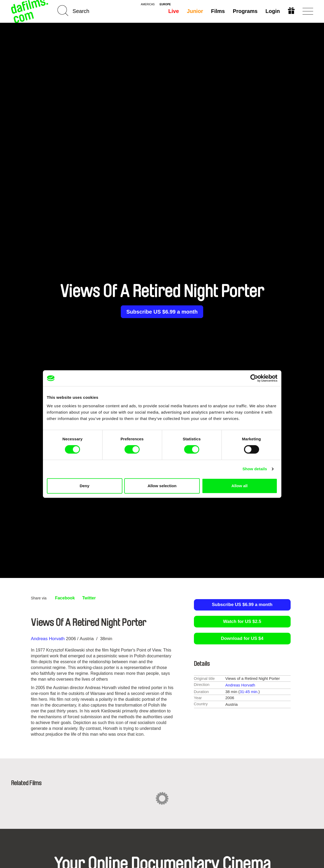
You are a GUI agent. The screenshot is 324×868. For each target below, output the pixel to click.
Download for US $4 (242, 638)
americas (148, 4)
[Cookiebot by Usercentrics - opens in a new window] (254, 378)
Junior (195, 11)
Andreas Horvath (48, 639)
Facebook (65, 598)
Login (273, 11)
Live (174, 11)
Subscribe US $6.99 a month (162, 312)
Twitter (89, 598)
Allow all (240, 486)
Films (218, 11)
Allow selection (162, 486)
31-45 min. (249, 692)
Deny (85, 486)
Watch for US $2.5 (242, 621)
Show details (255, 469)
